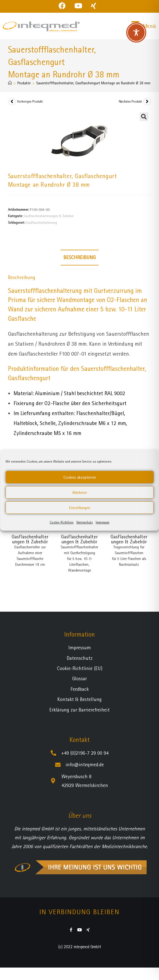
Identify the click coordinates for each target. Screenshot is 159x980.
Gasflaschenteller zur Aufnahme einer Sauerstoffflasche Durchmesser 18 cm (30, 556)
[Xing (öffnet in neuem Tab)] (94, 6)
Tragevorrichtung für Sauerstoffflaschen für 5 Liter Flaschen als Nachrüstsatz (129, 556)
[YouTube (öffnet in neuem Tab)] (78, 6)
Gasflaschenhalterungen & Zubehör (49, 216)
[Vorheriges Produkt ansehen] (12, 101)
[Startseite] (10, 83)
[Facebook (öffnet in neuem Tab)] (64, 6)
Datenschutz (85, 522)
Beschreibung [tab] (79, 257)
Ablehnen (79, 492)
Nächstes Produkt (130, 101)
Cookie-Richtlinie (62, 522)
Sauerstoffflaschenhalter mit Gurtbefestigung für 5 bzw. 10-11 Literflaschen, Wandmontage (79, 559)
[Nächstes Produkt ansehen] (147, 101)
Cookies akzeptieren (80, 477)
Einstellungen (80, 508)
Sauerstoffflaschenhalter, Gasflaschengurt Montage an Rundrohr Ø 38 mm (93, 83)
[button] (144, 117)
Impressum (103, 522)
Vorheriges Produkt (30, 101)
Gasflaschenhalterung (41, 222)
